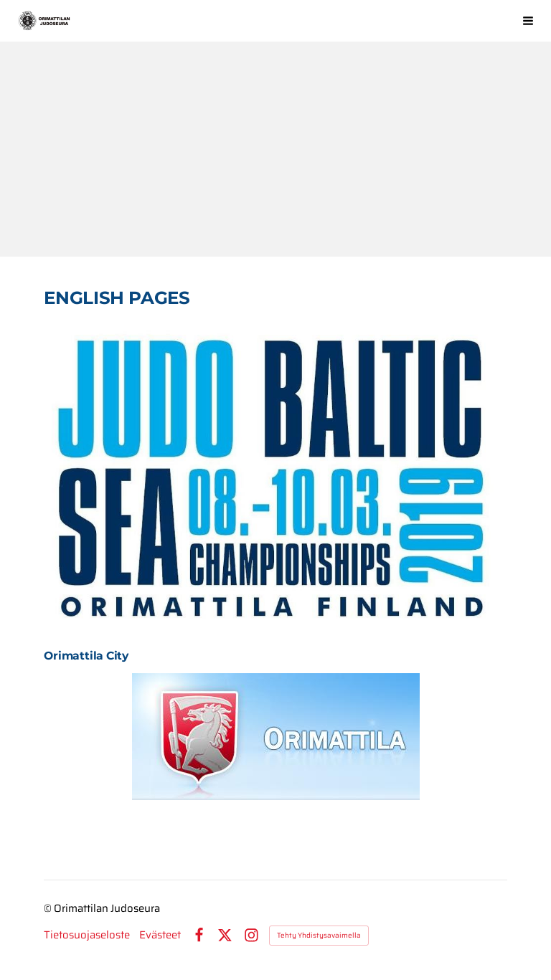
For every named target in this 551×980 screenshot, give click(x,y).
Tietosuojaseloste (87, 935)
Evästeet (160, 935)
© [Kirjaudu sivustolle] (49, 908)
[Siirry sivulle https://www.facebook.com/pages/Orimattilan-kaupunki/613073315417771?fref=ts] (276, 737)
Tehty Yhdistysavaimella (319, 935)
